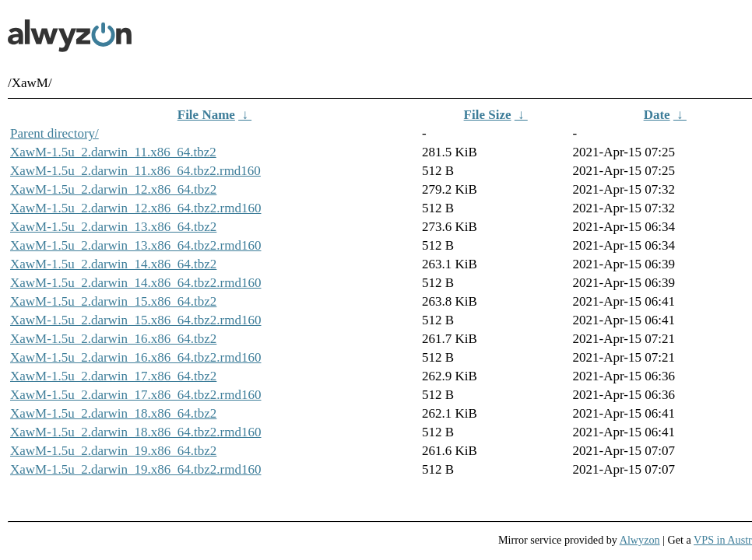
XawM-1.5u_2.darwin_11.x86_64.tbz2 (113, 152)
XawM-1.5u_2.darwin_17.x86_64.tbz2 (113, 376)
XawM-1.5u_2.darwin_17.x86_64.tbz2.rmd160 (136, 395)
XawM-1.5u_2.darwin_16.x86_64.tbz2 (113, 339)
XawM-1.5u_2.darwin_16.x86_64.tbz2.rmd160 (136, 357)
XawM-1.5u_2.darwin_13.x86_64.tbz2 (113, 227)
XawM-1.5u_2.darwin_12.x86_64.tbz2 (113, 189)
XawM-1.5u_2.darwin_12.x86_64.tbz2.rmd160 (136, 208)
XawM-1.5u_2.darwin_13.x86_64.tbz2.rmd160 (136, 245)
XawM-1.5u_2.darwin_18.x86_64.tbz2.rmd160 (136, 432)
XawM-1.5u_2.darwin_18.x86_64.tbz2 (113, 413)
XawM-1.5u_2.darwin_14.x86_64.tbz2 (113, 264)
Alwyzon (640, 540)
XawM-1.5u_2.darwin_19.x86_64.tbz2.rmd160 (136, 469)
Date (657, 115)
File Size (488, 115)
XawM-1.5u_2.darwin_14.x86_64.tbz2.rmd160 (136, 283)
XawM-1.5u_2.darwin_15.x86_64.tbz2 (113, 301)
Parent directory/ (54, 133)
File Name (206, 115)
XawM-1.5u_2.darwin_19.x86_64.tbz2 (113, 451)
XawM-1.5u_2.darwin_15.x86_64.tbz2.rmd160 (136, 320)
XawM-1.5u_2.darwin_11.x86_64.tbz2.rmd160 (135, 171)
